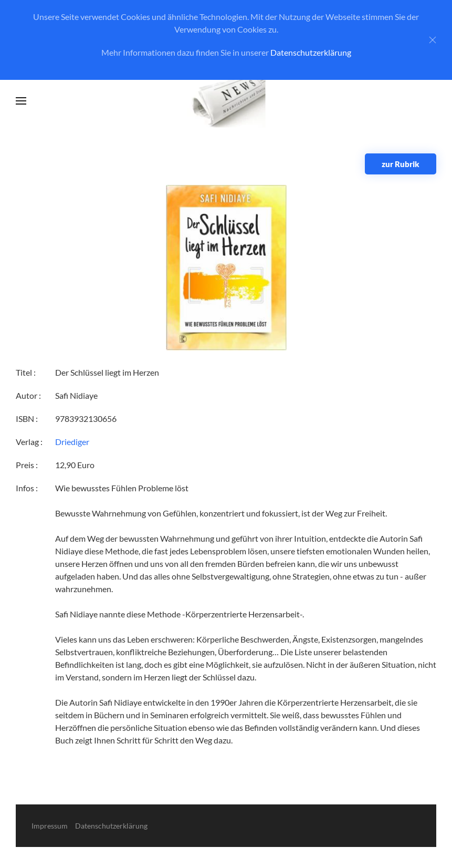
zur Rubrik (401, 164)
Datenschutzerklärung (311, 52)
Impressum (50, 826)
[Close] (433, 40)
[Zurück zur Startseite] (226, 101)
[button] (21, 101)
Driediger (72, 442)
